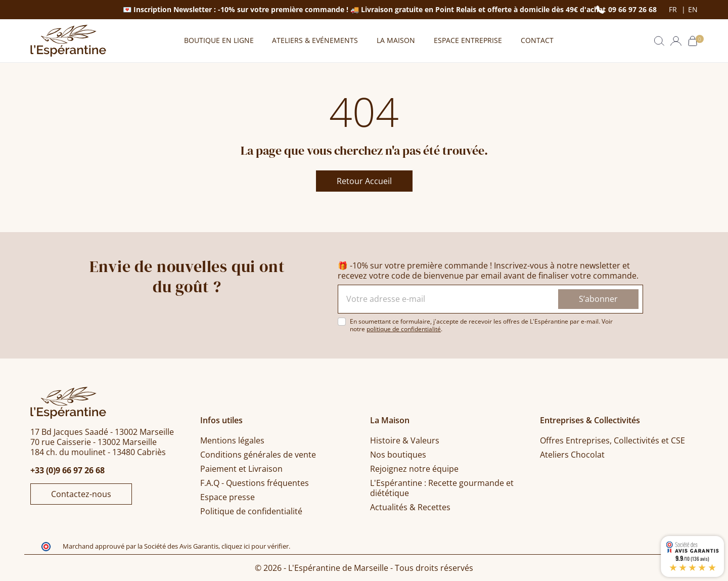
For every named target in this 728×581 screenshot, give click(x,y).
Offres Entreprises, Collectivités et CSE (612, 440)
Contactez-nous (81, 494)
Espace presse (227, 497)
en (693, 10)
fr (674, 10)
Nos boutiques (398, 455)
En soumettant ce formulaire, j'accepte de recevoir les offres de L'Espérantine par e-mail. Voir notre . (481, 325)
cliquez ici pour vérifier (255, 546)
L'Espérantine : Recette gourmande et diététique (442, 488)
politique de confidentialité (404, 329)
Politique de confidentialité (251, 511)
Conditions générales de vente (258, 455)
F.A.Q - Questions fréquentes (255, 483)
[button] (659, 41)
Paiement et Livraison (241, 469)
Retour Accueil (364, 181)
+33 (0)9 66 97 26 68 (67, 470)
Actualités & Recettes (410, 507)
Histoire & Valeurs (405, 440)
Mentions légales (232, 440)
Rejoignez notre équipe (414, 469)
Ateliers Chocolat (572, 455)
